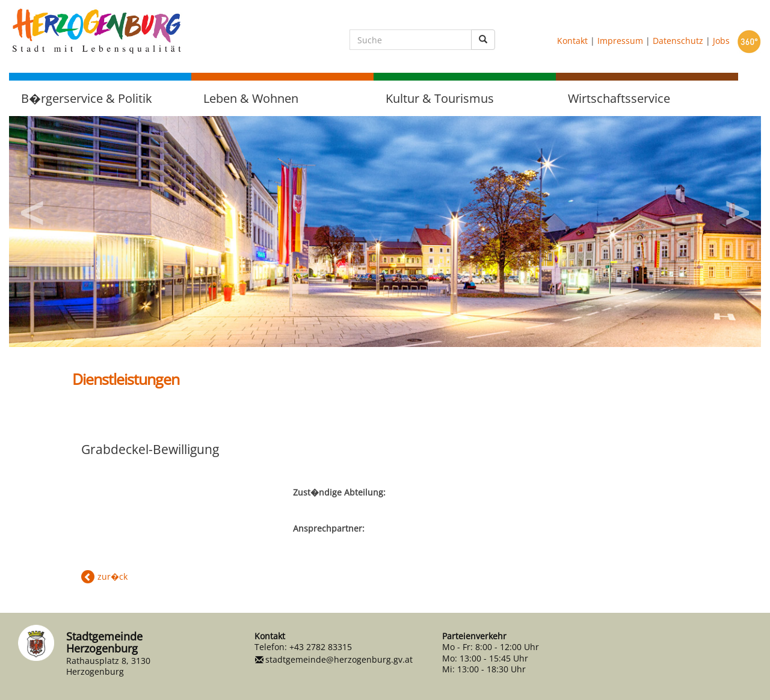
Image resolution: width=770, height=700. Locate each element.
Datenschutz (678, 41)
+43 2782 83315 (321, 647)
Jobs (721, 41)
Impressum (620, 41)
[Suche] (411, 40)
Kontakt (572, 41)
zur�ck (112, 576)
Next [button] (737, 209)
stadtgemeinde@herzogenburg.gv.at (339, 659)
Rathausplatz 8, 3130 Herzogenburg (108, 666)
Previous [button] (33, 209)
